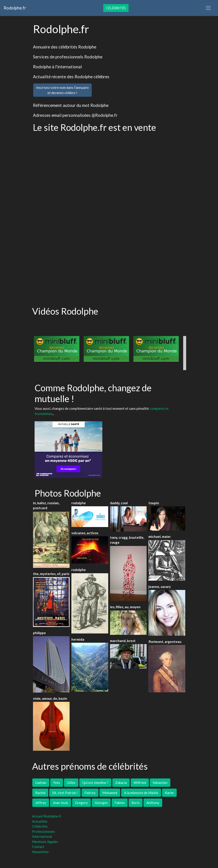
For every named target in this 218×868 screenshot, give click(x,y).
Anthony (153, 803)
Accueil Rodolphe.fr (47, 816)
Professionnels (43, 831)
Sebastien (160, 783)
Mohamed (110, 793)
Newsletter (41, 852)
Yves (57, 783)
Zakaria (121, 783)
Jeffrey (41, 803)
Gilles (71, 783)
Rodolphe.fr (15, 8)
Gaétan (41, 783)
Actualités (40, 821)
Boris (136, 803)
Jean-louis (61, 803)
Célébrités (116, 8)
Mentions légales (45, 842)
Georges (101, 803)
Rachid (40, 793)
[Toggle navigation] (208, 8)
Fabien (120, 803)
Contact (38, 847)
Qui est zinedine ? (95, 783)
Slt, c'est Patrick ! (65, 793)
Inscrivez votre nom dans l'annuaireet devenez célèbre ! (62, 90)
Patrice (90, 793)
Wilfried (140, 783)
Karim (169, 793)
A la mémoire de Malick (141, 793)
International (42, 836)
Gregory (81, 803)
